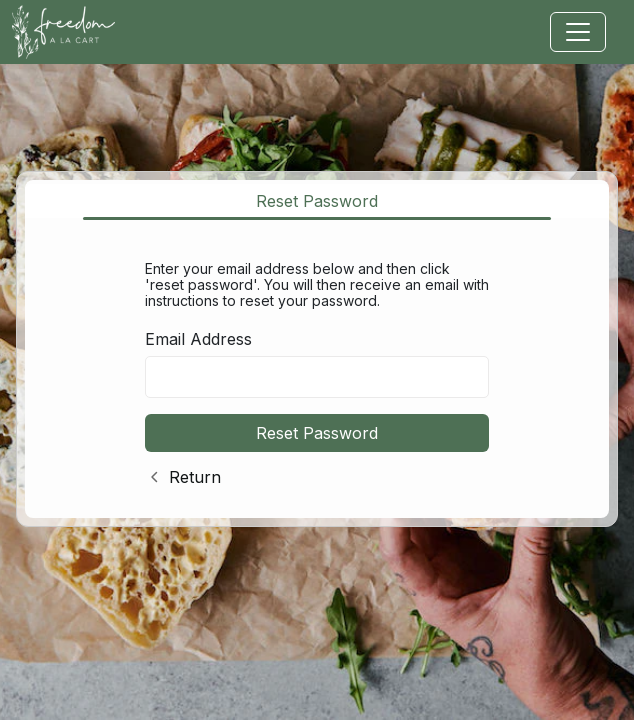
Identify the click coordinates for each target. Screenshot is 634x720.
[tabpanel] (317, 369)
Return (195, 477)
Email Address (198, 339)
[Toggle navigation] (578, 32)
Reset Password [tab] (317, 201)
